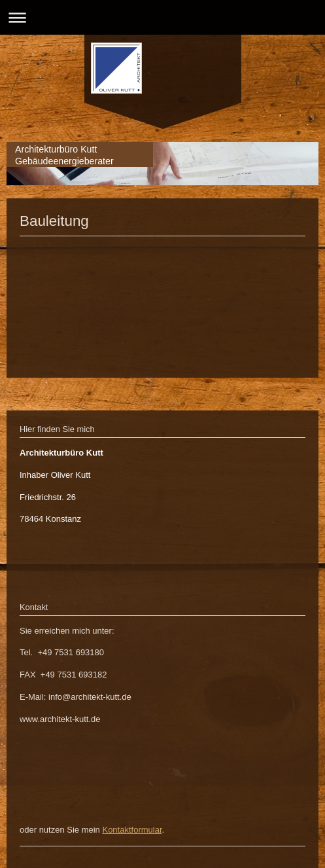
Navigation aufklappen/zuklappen (162, 17)
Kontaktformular (132, 830)
